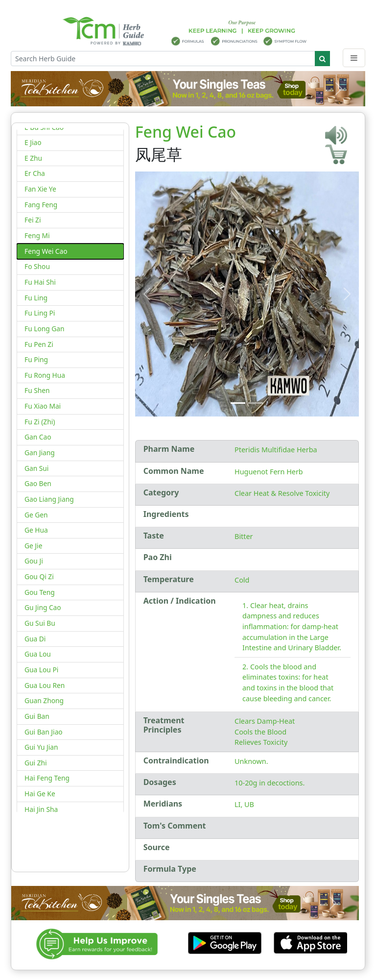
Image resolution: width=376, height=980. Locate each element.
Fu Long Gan (44, 329)
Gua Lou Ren (45, 685)
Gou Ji (34, 561)
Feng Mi (37, 235)
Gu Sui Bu (40, 623)
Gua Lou (38, 654)
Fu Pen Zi (39, 344)
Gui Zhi (36, 763)
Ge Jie (33, 546)
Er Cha (35, 173)
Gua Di (35, 639)
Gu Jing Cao (43, 607)
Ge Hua (36, 530)
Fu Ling (36, 298)
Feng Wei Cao (46, 251)
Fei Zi (33, 220)
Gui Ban (37, 716)
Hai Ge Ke (40, 794)
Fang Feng (41, 205)
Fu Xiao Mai (43, 406)
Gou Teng (40, 592)
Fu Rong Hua (45, 375)
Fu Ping (36, 359)
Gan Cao (38, 437)
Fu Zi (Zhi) (40, 422)
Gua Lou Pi (41, 670)
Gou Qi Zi (39, 576)
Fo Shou (37, 266)
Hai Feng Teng (47, 778)
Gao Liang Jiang (49, 499)
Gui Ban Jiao (44, 732)
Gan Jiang (40, 453)
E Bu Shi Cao (44, 127)
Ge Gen (36, 515)
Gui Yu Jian (41, 747)
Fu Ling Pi (40, 313)
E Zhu (33, 158)
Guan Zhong (44, 700)
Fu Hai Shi (40, 282)
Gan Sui (36, 468)
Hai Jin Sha (41, 809)
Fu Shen (37, 390)
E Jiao (33, 142)
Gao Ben (38, 483)
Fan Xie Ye (40, 189)
